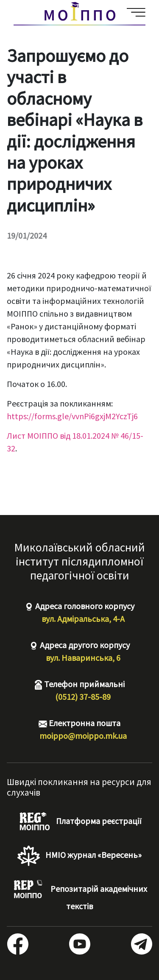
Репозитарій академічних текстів (79, 895)
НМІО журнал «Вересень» (79, 856)
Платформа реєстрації (79, 822)
